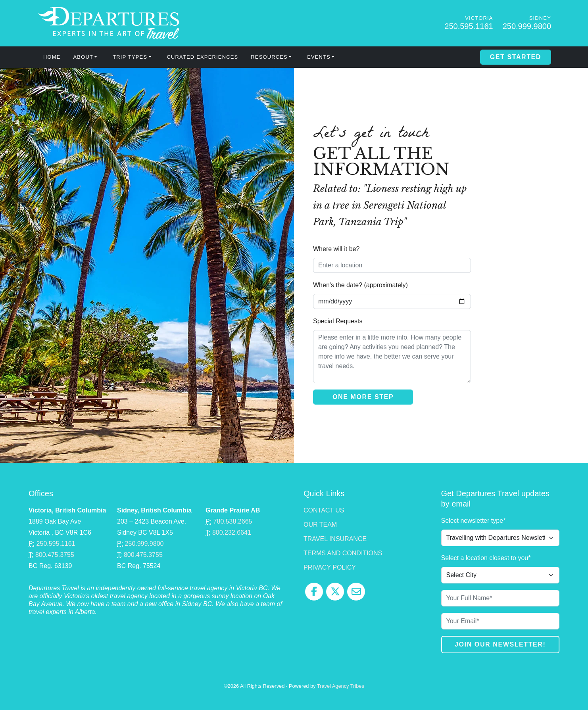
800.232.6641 (232, 532)
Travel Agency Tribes (341, 686)
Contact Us (324, 510)
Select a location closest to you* (486, 558)
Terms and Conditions (343, 553)
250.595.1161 (469, 26)
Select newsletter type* (474, 521)
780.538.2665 (233, 521)
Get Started (516, 57)
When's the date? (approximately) (360, 285)
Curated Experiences (203, 57)
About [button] (83, 57)
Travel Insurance (335, 539)
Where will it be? (336, 249)
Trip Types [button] (130, 57)
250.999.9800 (527, 26)
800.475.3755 (55, 555)
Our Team (320, 525)
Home (52, 57)
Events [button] (319, 57)
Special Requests (338, 321)
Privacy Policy (330, 567)
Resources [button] (269, 57)
